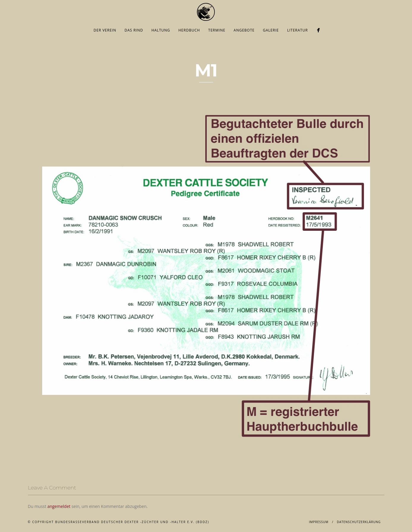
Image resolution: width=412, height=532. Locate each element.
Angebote (244, 30)
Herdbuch (189, 30)
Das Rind (134, 30)
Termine (217, 30)
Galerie (271, 30)
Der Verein (105, 30)
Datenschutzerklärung (359, 522)
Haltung (161, 30)
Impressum (319, 522)
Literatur (298, 30)
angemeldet (59, 506)
